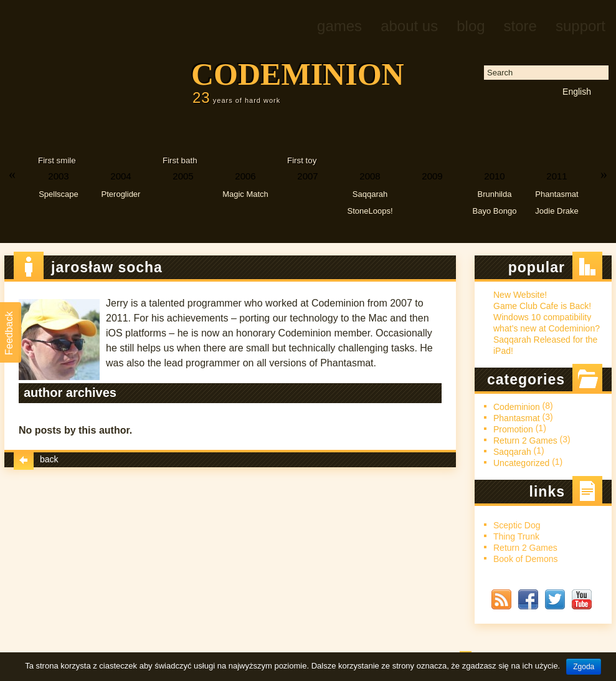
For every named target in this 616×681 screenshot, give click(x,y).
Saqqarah (370, 194)
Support (580, 26)
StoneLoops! (370, 211)
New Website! (520, 295)
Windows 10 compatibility (542, 317)
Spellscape (59, 194)
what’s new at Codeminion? (547, 328)
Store (520, 26)
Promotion (513, 429)
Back (36, 459)
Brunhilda (495, 194)
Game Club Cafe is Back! (542, 306)
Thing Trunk (516, 536)
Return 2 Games (525, 441)
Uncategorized (521, 463)
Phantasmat (557, 194)
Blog (471, 26)
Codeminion (298, 74)
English (577, 92)
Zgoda (584, 667)
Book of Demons (526, 559)
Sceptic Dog (517, 525)
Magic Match (245, 194)
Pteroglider (121, 194)
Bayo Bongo (495, 211)
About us (409, 26)
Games (339, 26)
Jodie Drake (557, 211)
